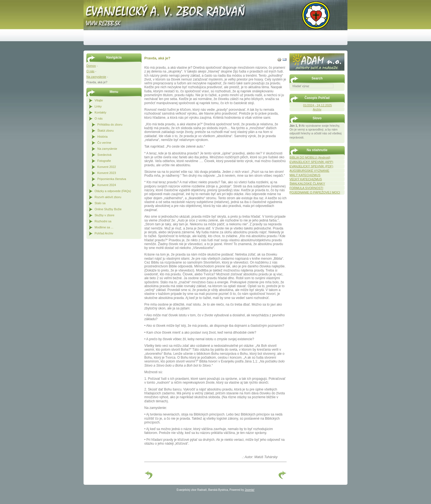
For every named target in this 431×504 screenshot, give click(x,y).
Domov (91, 66)
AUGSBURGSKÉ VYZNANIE (309, 171)
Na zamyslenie (96, 77)
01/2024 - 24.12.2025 (318, 105)
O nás (90, 71)
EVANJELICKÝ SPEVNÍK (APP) (311, 162)
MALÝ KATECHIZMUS (305, 175)
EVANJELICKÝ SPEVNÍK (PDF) (311, 166)
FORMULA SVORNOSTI (306, 188)
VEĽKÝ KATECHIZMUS (306, 179)
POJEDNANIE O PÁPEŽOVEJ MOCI (315, 192)
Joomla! (249, 490)
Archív (317, 109)
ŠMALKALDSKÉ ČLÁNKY (307, 184)
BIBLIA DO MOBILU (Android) (310, 157)
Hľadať (342, 92)
